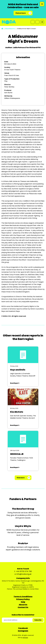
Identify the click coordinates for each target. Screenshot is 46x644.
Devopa (25, 638)
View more (21, 478)
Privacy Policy (23, 599)
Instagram (23, 631)
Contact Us (23, 607)
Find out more (21, 13)
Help (23, 602)
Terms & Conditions (23, 597)
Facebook (23, 628)
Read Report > (15, 383)
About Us (23, 605)
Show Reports (10, 29)
